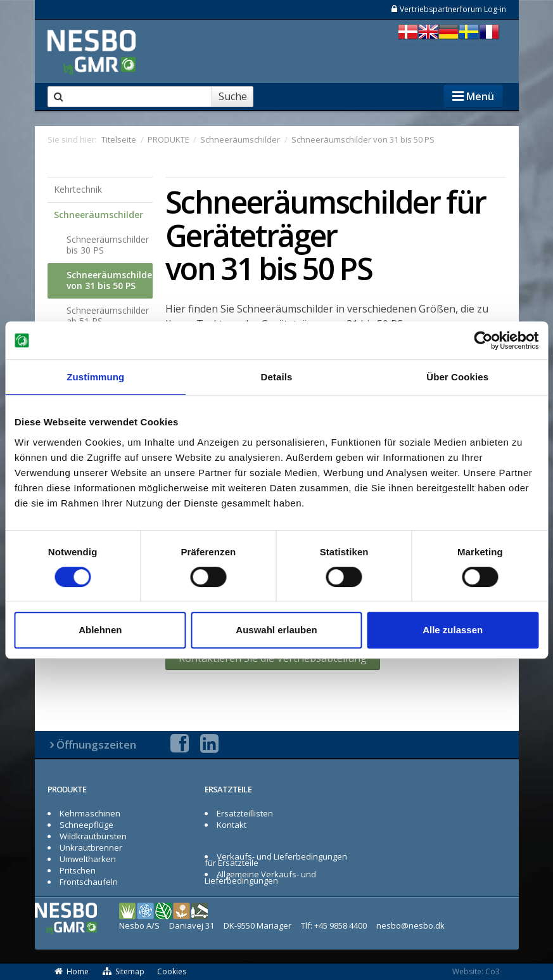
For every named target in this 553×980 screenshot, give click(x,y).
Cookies (172, 971)
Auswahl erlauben (276, 630)
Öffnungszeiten (96, 745)
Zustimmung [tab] (95, 377)
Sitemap (123, 971)
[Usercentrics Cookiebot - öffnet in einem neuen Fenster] (483, 340)
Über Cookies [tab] (457, 377)
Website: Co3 (476, 971)
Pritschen (78, 870)
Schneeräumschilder (99, 215)
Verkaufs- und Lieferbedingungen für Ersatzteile (276, 860)
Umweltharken (88, 859)
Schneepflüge (86, 825)
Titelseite (119, 139)
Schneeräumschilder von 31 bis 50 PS (110, 280)
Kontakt (232, 825)
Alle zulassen (453, 630)
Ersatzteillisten (245, 813)
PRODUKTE (67, 789)
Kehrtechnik (78, 189)
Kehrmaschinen (90, 813)
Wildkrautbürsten (93, 836)
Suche (233, 96)
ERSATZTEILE (228, 789)
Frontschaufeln (89, 882)
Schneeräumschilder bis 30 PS (108, 245)
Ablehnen (100, 630)
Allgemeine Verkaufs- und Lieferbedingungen (261, 877)
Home (72, 971)
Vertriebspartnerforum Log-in (448, 9)
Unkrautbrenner (91, 848)
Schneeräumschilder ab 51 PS (108, 316)
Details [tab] (277, 377)
